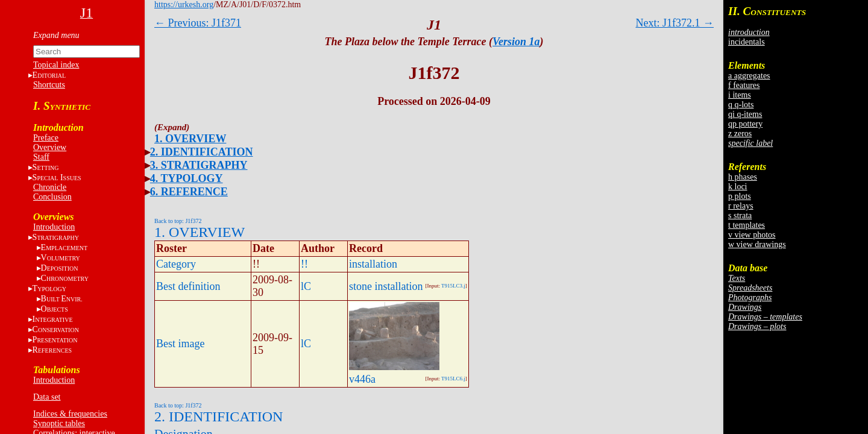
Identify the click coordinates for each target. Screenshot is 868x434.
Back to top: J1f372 (178, 221)
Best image (180, 344)
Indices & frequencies (70, 414)
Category (176, 264)
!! (304, 264)
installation (373, 264)
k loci (738, 187)
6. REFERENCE (189, 192)
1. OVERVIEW (190, 139)
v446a (362, 379)
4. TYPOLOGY (187, 178)
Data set (47, 397)
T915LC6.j (453, 379)
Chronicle (50, 187)
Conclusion (52, 197)
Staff (41, 157)
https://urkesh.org (184, 5)
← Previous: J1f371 (198, 23)
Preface (46, 138)
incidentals (747, 42)
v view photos (752, 235)
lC (306, 286)
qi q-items (745, 114)
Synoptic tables (59, 423)
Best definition (188, 286)
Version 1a (516, 42)
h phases (743, 177)
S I (57, 178)
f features (744, 85)
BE (62, 299)
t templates (747, 225)
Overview (50, 147)
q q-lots (741, 105)
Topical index (56, 65)
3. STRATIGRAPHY (199, 165)
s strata (740, 215)
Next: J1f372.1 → (675, 23)
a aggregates (749, 76)
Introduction (54, 227)
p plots (740, 196)
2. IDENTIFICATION (202, 152)
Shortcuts (49, 85)
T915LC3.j (453, 286)
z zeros (740, 134)
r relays (741, 206)
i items (740, 95)
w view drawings (757, 244)
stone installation (386, 286)
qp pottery (745, 124)
